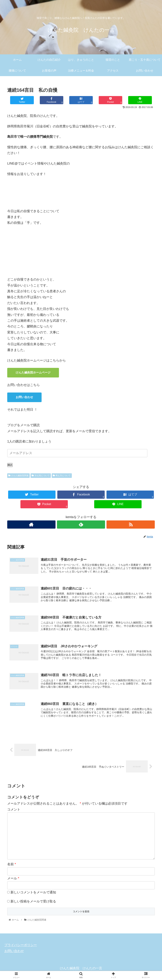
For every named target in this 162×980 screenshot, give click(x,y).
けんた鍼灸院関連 (18, 476)
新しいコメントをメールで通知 (33, 894)
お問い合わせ (24, 397)
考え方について (62, 476)
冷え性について (41, 476)
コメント (14, 811)
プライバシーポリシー (21, 946)
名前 (12, 865)
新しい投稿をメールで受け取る (33, 903)
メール (13, 880)
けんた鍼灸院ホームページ (33, 372)
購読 (10, 465)
